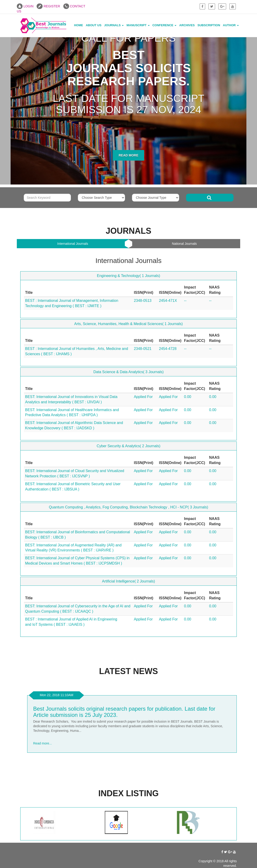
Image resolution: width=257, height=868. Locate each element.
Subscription (209, 25)
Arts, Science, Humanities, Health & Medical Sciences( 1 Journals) (128, 324)
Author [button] (231, 25)
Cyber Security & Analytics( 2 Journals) (129, 446)
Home (78, 25)
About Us (93, 25)
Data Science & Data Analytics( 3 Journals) (128, 372)
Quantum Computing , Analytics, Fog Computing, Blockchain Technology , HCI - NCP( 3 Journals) (128, 507)
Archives (187, 25)
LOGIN (25, 6)
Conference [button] (165, 25)
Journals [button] (114, 25)
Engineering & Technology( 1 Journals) (129, 276)
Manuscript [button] (138, 25)
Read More (128, 155)
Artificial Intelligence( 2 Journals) (128, 581)
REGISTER (48, 6)
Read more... (42, 743)
